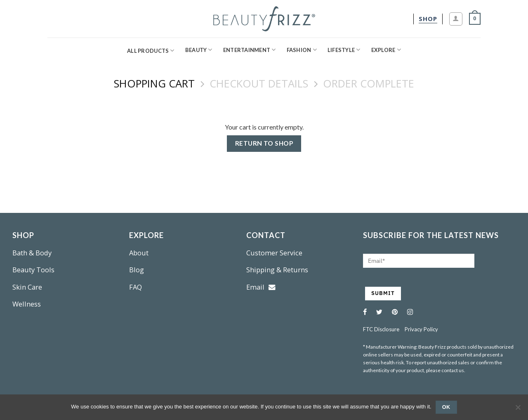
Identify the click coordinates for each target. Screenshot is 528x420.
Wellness (27, 304)
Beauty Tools (33, 270)
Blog (137, 270)
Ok (446, 407)
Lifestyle (344, 50)
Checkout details (259, 84)
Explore (386, 50)
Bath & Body (32, 253)
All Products (151, 51)
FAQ (136, 287)
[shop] (428, 19)
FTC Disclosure (381, 329)
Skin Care (27, 287)
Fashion (302, 50)
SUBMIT (383, 293)
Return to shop (264, 143)
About (139, 253)
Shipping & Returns (277, 270)
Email (261, 287)
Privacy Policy (421, 329)
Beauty (199, 50)
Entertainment (250, 50)
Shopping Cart (154, 84)
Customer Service (274, 253)
